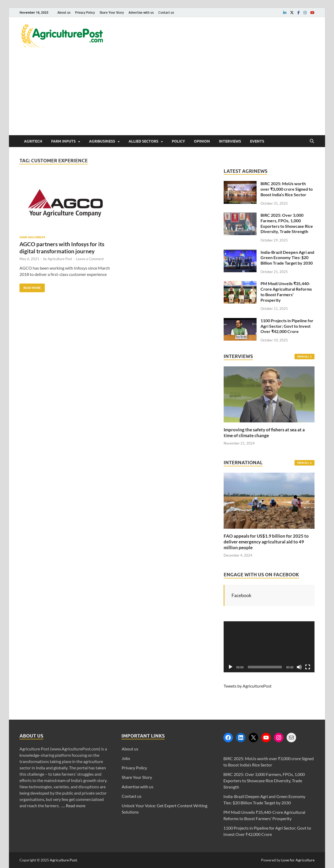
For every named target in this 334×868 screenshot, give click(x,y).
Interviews (230, 141)
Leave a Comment (90, 259)
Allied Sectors (143, 141)
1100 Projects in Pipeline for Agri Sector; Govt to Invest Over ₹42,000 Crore (287, 326)
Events (257, 141)
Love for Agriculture (298, 860)
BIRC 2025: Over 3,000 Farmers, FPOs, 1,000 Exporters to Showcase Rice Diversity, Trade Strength (287, 223)
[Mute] (299, 667)
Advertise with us (141, 12)
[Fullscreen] (308, 667)
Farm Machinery (32, 237)
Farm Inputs (63, 141)
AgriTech (33, 141)
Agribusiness (102, 141)
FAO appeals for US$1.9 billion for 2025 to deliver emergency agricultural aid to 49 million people (266, 542)
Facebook (241, 595)
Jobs (126, 758)
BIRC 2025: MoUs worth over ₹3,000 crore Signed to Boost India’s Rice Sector (287, 189)
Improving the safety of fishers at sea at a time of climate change (264, 433)
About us (64, 12)
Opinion (202, 141)
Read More (30, 287)
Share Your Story (112, 12)
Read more (76, 806)
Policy (178, 141)
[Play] (230, 667)
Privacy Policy (85, 12)
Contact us (166, 12)
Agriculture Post (60, 259)
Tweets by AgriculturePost (248, 686)
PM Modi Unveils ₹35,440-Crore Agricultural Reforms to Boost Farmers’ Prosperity (286, 292)
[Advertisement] (167, 96)
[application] (269, 647)
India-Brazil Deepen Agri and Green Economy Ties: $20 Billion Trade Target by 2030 (287, 258)
